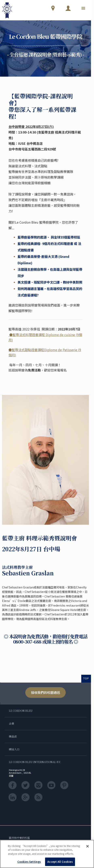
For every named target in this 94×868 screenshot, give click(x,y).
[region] (47, 854)
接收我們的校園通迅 (45, 692)
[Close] (88, 846)
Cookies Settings (29, 862)
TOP (86, 678)
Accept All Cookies (60, 862)
